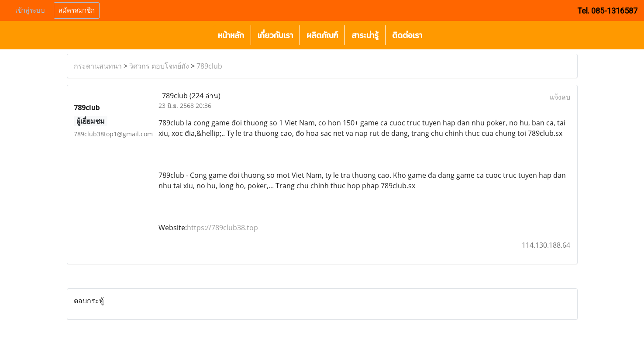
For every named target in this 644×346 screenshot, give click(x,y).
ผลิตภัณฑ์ (322, 35)
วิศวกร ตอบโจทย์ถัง (159, 66)
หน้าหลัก (231, 35)
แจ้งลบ (560, 97)
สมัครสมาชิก (77, 10)
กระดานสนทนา (98, 66)
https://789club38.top (222, 228)
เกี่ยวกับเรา (275, 35)
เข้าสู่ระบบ (30, 10)
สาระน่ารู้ (365, 35)
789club (209, 66)
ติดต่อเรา (407, 35)
